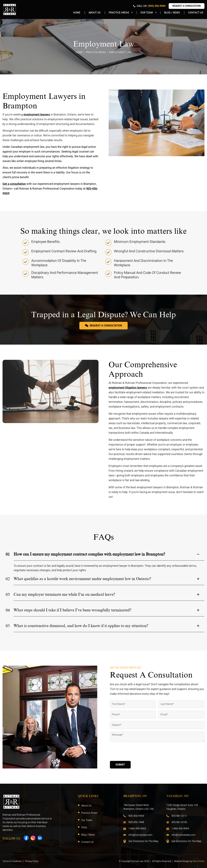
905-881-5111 (179, 816)
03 (8, 595)
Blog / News (172, 13)
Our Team (147, 13)
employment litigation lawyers (128, 388)
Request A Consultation (187, 6)
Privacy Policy (32, 861)
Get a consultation (14, 184)
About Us (94, 13)
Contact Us (196, 13)
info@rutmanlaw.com (140, 835)
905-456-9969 (136, 816)
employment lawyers (37, 115)
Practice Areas (119, 13)
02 (8, 579)
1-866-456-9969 (137, 829)
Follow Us (11, 839)
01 (8, 554)
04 (8, 610)
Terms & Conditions (12, 861)
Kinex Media (199, 861)
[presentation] (134, 752)
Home (77, 13)
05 (8, 626)
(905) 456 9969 (157, 6)
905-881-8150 (179, 822)
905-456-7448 (136, 822)
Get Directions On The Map (143, 841)
